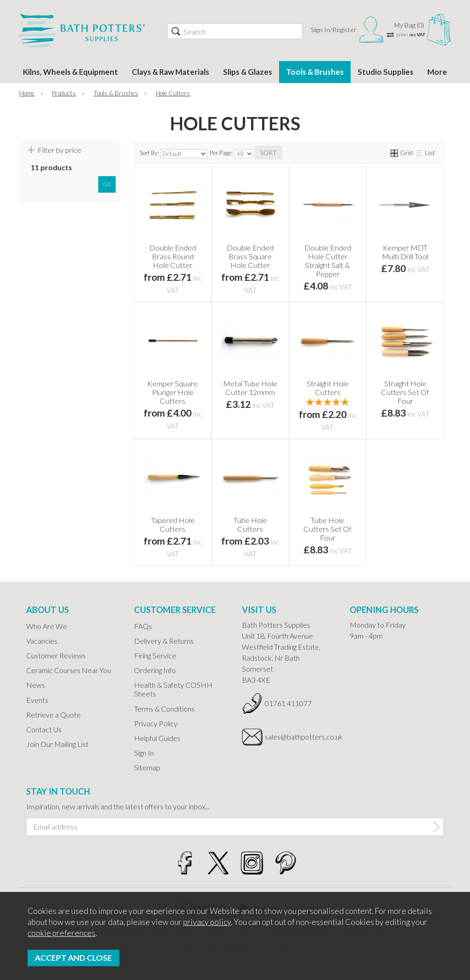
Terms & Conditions (164, 709)
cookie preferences (62, 933)
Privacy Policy (156, 723)
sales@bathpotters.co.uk (300, 737)
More (437, 72)
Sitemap (147, 767)
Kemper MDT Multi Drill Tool (405, 252)
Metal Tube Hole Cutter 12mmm (250, 388)
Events (37, 700)
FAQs (143, 626)
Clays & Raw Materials (171, 72)
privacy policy (207, 922)
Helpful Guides (157, 738)
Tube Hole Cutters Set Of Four (327, 529)
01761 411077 (288, 703)
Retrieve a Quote (53, 715)
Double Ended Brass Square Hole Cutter (250, 256)
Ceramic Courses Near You (69, 670)
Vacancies (42, 641)
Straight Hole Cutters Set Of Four (405, 392)
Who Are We (47, 626)
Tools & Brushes (315, 72)
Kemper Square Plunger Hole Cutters (173, 392)
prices (411, 34)
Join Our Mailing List (57, 744)
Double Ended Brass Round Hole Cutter (173, 256)
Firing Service (155, 655)
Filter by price (59, 150)
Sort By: (173, 154)
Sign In (144, 753)
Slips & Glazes (248, 72)
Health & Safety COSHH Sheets (173, 689)
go (107, 184)
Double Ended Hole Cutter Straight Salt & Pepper (328, 261)
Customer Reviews (56, 655)
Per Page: (232, 154)
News (36, 685)
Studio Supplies (386, 72)
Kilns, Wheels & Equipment (70, 72)
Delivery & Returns (164, 641)
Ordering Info (155, 670)
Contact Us (44, 729)
